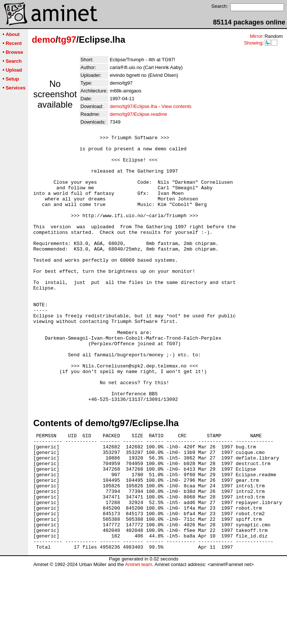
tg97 (67, 40)
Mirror (256, 36)
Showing (253, 43)
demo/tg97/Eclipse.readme (138, 114)
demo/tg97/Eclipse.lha (133, 106)
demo (44, 40)
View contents (177, 106)
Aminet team (138, 641)
